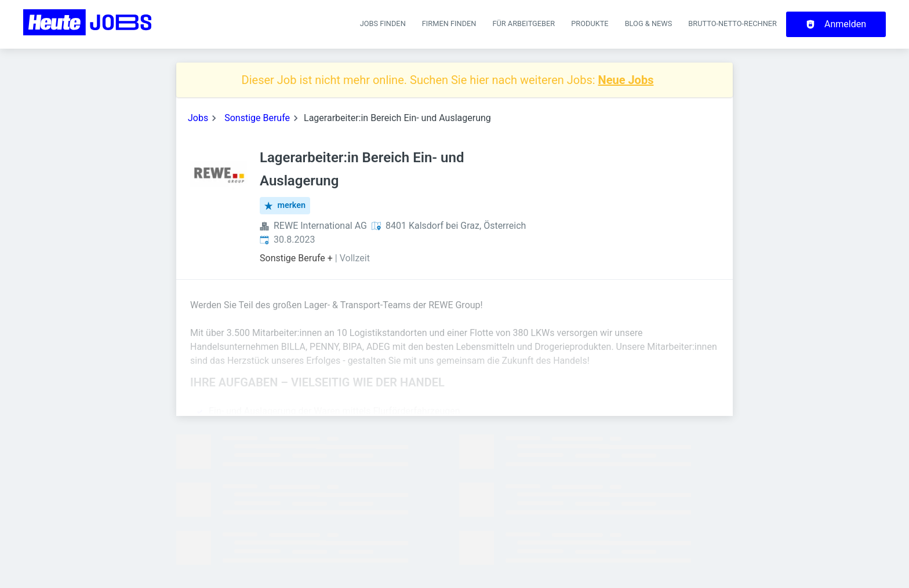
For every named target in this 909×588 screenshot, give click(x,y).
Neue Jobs (626, 80)
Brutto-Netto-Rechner (732, 23)
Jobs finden (383, 23)
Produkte (590, 23)
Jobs (198, 118)
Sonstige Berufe (257, 118)
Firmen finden (449, 23)
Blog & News (649, 23)
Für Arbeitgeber (523, 23)
